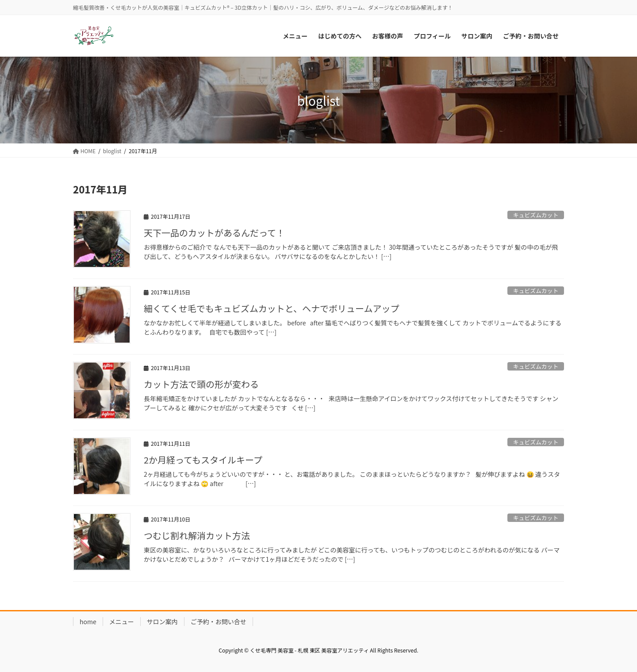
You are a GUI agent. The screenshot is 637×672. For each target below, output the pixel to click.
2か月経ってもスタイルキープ (203, 460)
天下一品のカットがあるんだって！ (214, 233)
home (88, 622)
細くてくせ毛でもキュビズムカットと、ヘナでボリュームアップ (271, 308)
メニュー (122, 622)
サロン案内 (162, 622)
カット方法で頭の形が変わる (201, 384)
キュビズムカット (536, 215)
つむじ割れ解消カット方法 (197, 535)
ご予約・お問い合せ (219, 622)
